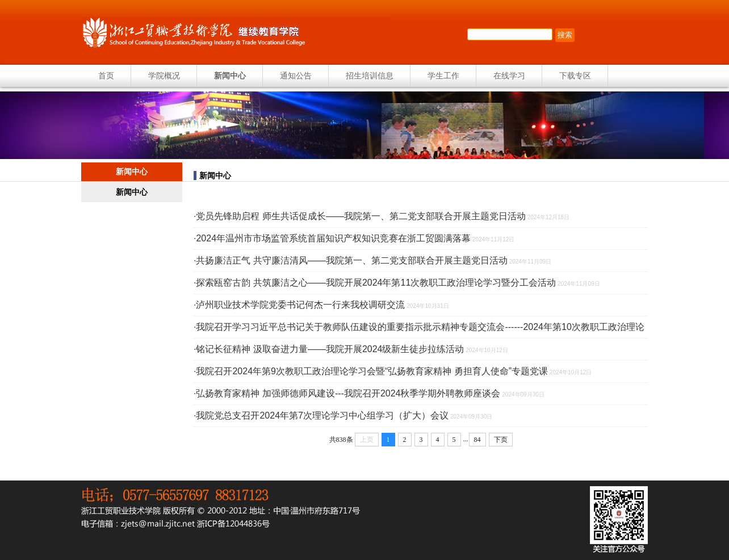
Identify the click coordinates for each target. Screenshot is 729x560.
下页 (501, 440)
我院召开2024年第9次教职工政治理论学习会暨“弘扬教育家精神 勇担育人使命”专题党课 (372, 371)
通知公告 (296, 76)
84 (477, 440)
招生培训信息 (370, 76)
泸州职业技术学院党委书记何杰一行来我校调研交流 (300, 305)
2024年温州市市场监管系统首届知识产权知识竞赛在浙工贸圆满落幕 (333, 238)
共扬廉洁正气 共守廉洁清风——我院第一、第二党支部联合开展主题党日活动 (351, 260)
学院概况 (164, 76)
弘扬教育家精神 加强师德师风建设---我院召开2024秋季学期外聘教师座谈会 (348, 393)
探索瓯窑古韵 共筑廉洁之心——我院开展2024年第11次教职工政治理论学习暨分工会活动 (376, 283)
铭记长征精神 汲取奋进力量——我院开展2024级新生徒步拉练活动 (330, 349)
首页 (106, 76)
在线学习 (509, 76)
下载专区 (575, 76)
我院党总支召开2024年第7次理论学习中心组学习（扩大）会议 (322, 415)
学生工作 (443, 76)
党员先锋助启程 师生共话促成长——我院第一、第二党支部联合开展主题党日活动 (361, 216)
